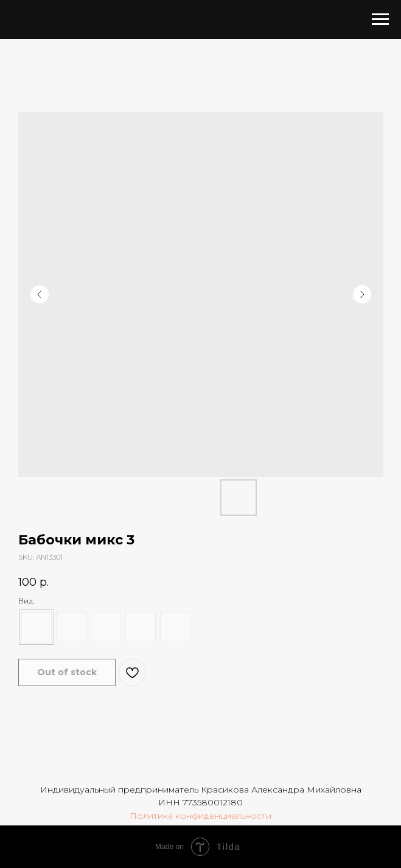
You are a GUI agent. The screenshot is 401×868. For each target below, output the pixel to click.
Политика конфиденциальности (200, 816)
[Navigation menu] (380, 19)
